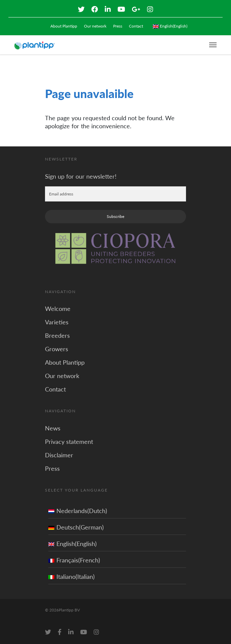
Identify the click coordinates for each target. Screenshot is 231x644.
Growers (57, 349)
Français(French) (74, 560)
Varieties (57, 322)
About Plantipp (64, 26)
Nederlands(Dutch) (78, 511)
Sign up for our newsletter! (81, 176)
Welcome (58, 309)
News (53, 428)
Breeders (57, 335)
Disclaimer (59, 455)
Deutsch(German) (76, 527)
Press (118, 26)
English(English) (73, 544)
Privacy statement (69, 442)
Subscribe (115, 216)
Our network (95, 26)
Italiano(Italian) (72, 577)
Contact (136, 26)
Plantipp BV (69, 610)
